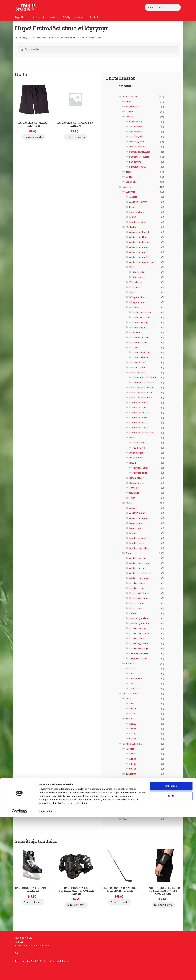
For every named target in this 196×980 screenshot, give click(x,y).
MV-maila (134, 347)
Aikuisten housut (137, 568)
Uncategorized (129, 814)
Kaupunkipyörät (137, 127)
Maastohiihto (132, 107)
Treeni (129, 172)
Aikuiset (133, 197)
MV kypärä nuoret (138, 302)
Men (131, 799)
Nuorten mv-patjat (138, 423)
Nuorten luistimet (138, 222)
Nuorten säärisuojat (139, 648)
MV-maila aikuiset (141, 352)
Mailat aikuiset (136, 523)
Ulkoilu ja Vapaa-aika (132, 744)
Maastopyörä (136, 137)
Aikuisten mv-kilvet (138, 237)
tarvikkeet (134, 493)
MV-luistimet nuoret (139, 342)
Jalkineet (130, 698)
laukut (132, 779)
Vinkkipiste (80, 17)
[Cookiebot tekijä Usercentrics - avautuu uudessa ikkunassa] (19, 974)
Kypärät (133, 292)
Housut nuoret (136, 608)
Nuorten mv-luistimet (140, 413)
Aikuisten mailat (137, 513)
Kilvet (132, 267)
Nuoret (133, 217)
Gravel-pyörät (136, 122)
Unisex (133, 739)
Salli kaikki (171, 949)
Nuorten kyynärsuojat (140, 643)
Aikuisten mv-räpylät (139, 257)
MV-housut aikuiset (142, 312)
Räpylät (133, 463)
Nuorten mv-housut (139, 403)
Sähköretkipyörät (138, 167)
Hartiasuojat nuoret (139, 598)
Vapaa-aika (131, 182)
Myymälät (20, 17)
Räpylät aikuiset (140, 468)
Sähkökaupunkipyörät (140, 152)
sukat (132, 784)
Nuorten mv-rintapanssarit (142, 433)
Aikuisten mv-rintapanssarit (142, 262)
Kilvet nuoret (139, 277)
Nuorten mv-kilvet (138, 408)
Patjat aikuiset (139, 443)
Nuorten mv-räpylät (139, 428)
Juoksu (129, 102)
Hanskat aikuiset (137, 583)
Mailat (129, 503)
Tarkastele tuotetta (34, 137)
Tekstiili (133, 498)
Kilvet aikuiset (139, 272)
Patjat (132, 438)
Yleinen (126, 819)
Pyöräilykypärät (137, 142)
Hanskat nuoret (137, 588)
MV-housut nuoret (141, 317)
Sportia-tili (95, 17)
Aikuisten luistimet (138, 202)
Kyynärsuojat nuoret (139, 623)
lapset (132, 207)
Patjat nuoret (139, 448)
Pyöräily (66, 17)
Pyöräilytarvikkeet (138, 147)
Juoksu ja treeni (130, 694)
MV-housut (135, 307)
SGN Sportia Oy (23, 938)
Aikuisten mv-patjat (139, 252)
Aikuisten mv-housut (139, 232)
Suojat (129, 553)
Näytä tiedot (45, 974)
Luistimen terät (137, 212)
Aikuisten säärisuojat (139, 578)
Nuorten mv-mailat (138, 418)
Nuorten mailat (137, 543)
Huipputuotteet (37, 17)
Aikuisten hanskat (138, 558)
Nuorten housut (137, 638)
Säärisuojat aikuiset (139, 653)
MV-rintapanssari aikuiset (145, 377)
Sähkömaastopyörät (139, 157)
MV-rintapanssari (137, 372)
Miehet (133, 709)
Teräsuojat (135, 689)
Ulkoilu (129, 177)
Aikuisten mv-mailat (139, 247)
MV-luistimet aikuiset (139, 337)
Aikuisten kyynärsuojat (140, 573)
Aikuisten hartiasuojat (140, 563)
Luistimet (130, 192)
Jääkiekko (53, 17)
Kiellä (171, 959)
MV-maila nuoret (141, 357)
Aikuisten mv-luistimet (140, 242)
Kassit (132, 668)
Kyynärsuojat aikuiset (140, 618)
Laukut (133, 673)
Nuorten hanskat (137, 628)
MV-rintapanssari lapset (141, 393)
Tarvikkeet (134, 488)
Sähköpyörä (135, 162)
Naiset (132, 714)
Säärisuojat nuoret (138, 658)
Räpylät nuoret (140, 473)
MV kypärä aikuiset (138, 297)
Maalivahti (131, 227)
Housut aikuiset (137, 603)
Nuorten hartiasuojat (139, 633)
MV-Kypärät (135, 332)
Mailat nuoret (136, 528)
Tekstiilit (130, 719)
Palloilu (129, 112)
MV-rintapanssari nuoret (144, 382)
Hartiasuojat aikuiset (139, 593)
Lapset (133, 704)
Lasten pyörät (136, 132)
